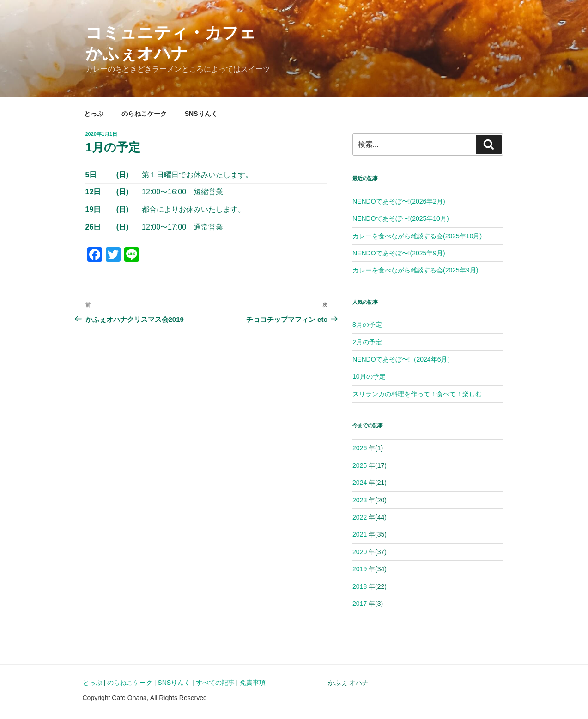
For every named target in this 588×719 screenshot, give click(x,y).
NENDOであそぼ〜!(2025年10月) (401, 218)
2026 (360, 448)
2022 (360, 517)
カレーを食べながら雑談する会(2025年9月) (415, 270)
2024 (360, 483)
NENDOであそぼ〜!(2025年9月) (399, 253)
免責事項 (253, 683)
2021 (360, 534)
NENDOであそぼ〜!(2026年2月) (399, 201)
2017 (360, 604)
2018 (360, 586)
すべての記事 (215, 683)
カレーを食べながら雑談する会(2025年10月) (417, 236)
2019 (360, 569)
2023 (360, 500)
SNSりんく (201, 114)
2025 (360, 465)
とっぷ (94, 114)
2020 (360, 552)
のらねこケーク (144, 114)
